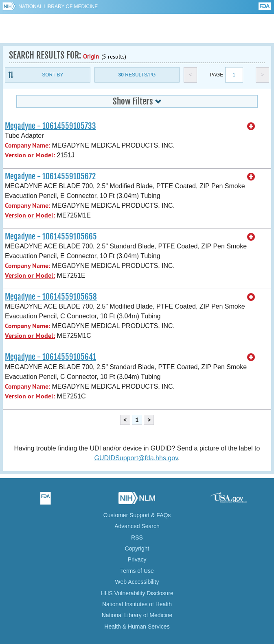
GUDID (137, 28)
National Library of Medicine (58, 7)
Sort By (53, 75)
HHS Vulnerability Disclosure (137, 593)
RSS (137, 537)
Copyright (137, 548)
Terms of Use (137, 571)
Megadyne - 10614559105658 (51, 297)
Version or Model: (30, 155)
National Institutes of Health (137, 604)
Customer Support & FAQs (137, 515)
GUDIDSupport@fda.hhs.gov (136, 458)
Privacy (137, 559)
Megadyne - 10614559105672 (50, 176)
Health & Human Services (137, 627)
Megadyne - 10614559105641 (50, 357)
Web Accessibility (137, 582)
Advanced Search (137, 526)
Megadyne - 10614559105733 (50, 126)
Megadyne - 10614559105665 (51, 237)
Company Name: (27, 145)
